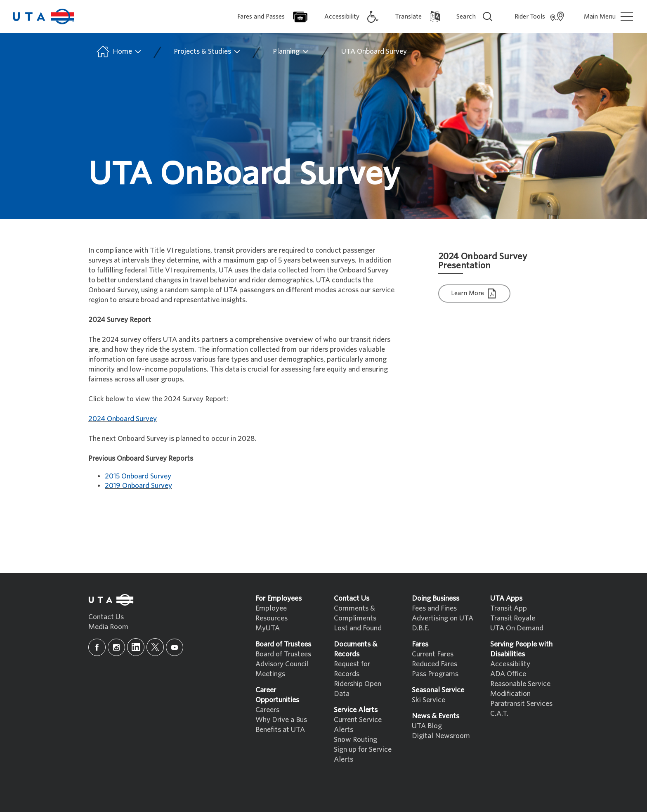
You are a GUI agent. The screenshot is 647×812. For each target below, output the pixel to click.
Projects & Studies (207, 52)
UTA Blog (427, 726)
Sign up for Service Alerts (363, 754)
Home (118, 52)
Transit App (509, 608)
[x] (155, 647)
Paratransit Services (521, 704)
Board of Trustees (283, 654)
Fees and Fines (434, 608)
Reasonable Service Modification (520, 689)
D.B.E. (421, 628)
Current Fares (433, 654)
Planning (291, 52)
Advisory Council (282, 664)
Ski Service (429, 700)
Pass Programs (435, 674)
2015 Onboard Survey (138, 476)
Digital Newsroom (441, 736)
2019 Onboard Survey (138, 486)
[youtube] (175, 647)
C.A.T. (499, 714)
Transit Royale (513, 618)
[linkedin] (136, 647)
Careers (267, 710)
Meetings (270, 674)
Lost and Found (358, 628)
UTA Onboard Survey (374, 51)
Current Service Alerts (358, 725)
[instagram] (116, 647)
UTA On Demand (517, 628)
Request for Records (352, 669)
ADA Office (508, 674)
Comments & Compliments (355, 613)
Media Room (108, 627)
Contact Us (106, 617)
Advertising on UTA (443, 618)
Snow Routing (355, 740)
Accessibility (510, 664)
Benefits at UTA (280, 730)
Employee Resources (272, 613)
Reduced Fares (434, 664)
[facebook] (97, 647)
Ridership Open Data (358, 689)
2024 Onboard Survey (123, 419)
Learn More (475, 294)
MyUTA (268, 628)
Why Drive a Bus (281, 720)
